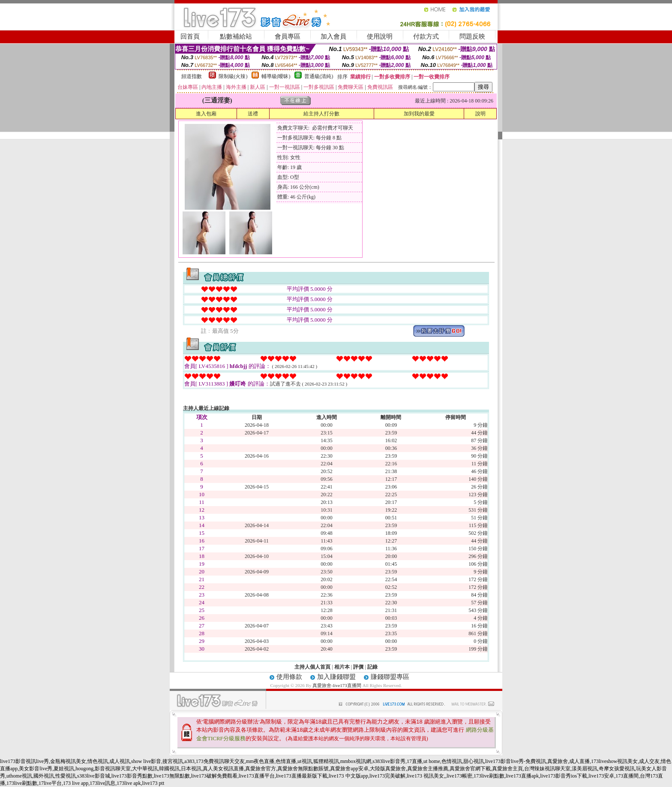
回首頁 (190, 36)
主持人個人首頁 (312, 667)
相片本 (342, 667)
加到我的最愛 (419, 114)
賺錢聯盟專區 (390, 677)
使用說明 (380, 36)
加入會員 (333, 36)
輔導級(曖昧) (276, 76)
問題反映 (472, 36)
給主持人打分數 (321, 114)
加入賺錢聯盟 (336, 677)
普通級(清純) (319, 76)
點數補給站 (236, 36)
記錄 (372, 667)
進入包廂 (206, 114)
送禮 (253, 114)
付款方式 (426, 36)
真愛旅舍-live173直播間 (337, 685)
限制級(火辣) (233, 76)
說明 (480, 114)
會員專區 (288, 36)
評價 (358, 667)
